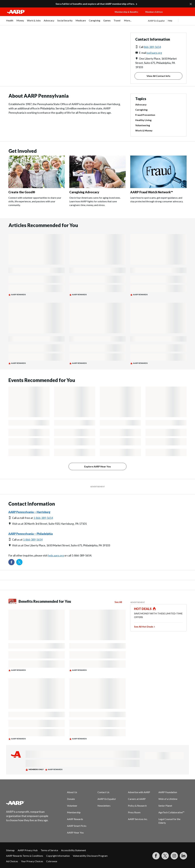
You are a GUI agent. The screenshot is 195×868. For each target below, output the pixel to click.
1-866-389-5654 (43, 518)
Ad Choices (12, 861)
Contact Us (103, 792)
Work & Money (144, 130)
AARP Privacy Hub (28, 850)
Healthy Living (143, 120)
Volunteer (72, 806)
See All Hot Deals (144, 627)
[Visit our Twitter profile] (19, 562)
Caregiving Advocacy (84, 192)
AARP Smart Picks (77, 826)
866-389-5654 (152, 47)
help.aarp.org (56, 555)
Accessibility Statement (74, 850)
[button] (179, 15)
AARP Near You (75, 832)
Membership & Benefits (126, 12)
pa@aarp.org (154, 53)
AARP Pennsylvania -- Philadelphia (31, 534)
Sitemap (10, 850)
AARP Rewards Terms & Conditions (25, 856)
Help (170, 21)
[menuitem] (10, 22)
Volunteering (143, 125)
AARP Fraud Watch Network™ (152, 192)
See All (118, 602)
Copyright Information (58, 856)
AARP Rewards (75, 819)
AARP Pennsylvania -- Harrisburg (29, 512)
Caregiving (141, 110)
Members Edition (154, 12)
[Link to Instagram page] (174, 856)
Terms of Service (49, 850)
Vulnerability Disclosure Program (90, 856)
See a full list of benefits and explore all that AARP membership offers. (95, 4)
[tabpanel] (168, 21)
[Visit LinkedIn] (183, 856)
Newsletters (104, 806)
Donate (71, 799)
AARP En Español (156, 21)
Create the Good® (22, 192)
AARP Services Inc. (138, 819)
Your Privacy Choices (32, 861)
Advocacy (141, 104)
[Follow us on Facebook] (11, 562)
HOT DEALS (143, 609)
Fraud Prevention (145, 115)
